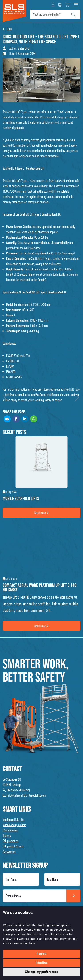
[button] (53, 5)
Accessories (9, 851)
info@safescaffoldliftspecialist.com (50, 395)
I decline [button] (41, 963)
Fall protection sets (13, 846)
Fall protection (11, 841)
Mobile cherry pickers (14, 825)
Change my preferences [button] (41, 972)
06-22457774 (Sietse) (16, 790)
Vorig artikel (7, 397)
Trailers (7, 835)
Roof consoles (10, 830)
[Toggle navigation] (76, 5)
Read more (41, 513)
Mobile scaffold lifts (13, 820)
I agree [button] (41, 954)
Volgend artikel (76, 397)
